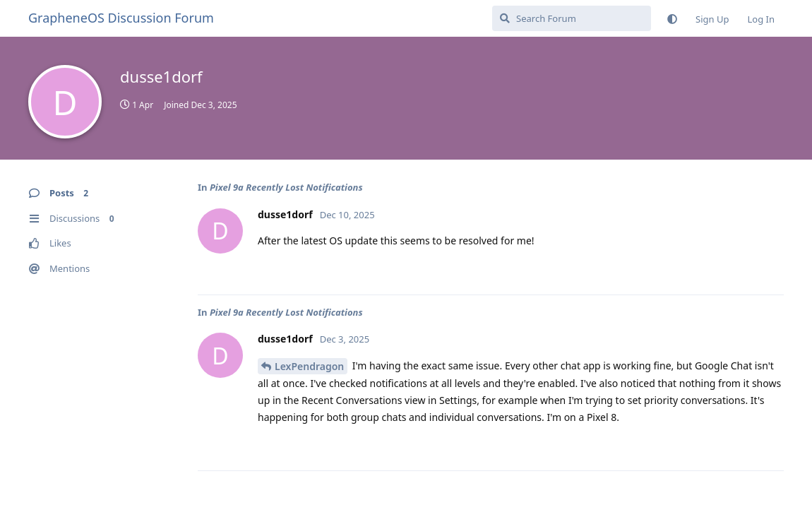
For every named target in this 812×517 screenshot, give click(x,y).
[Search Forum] (572, 18)
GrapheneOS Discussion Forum (121, 18)
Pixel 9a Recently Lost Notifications (286, 187)
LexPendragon (309, 366)
